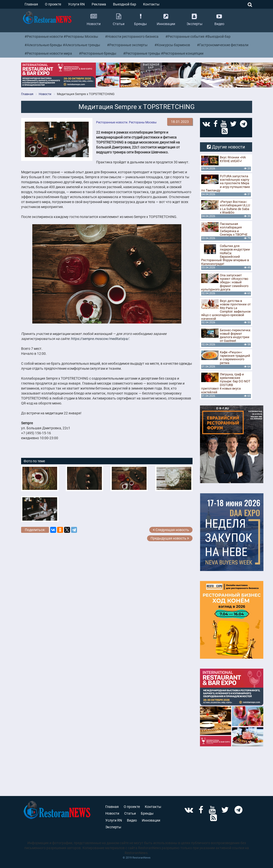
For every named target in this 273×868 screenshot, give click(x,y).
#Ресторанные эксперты (127, 45)
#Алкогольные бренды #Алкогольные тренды (62, 45)
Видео (132, 820)
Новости (112, 813)
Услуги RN (76, 4)
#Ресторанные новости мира (48, 53)
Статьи (130, 813)
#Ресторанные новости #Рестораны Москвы (61, 36)
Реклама (99, 4)
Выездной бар (125, 4)
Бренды (147, 813)
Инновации (151, 820)
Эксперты (113, 827)
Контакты (151, 4)
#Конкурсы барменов (172, 45)
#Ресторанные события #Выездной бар (198, 36)
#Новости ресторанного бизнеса (132, 36)
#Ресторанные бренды (98, 53)
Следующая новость (171, 530)
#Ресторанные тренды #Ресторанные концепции (163, 53)
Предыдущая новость (170, 538)
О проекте (53, 4)
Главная (31, 4)
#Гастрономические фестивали (223, 45)
